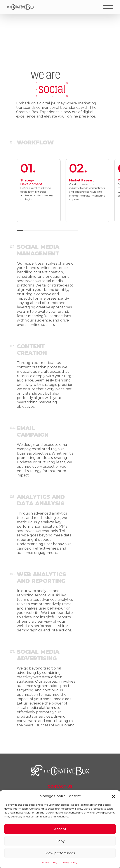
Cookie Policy (49, 862)
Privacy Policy (68, 862)
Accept (60, 829)
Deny (60, 841)
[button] (113, 796)
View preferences (60, 853)
